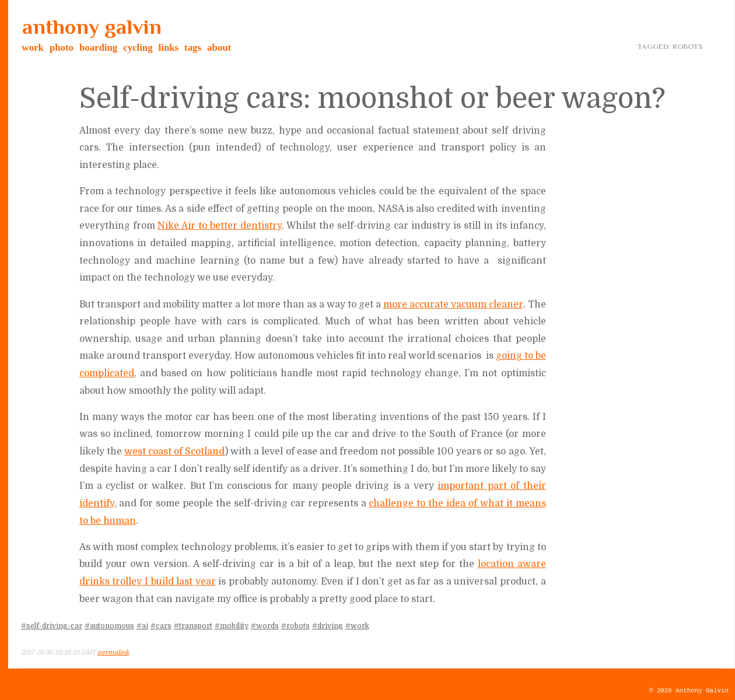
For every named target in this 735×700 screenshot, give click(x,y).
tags (193, 48)
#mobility (232, 626)
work (33, 48)
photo (62, 48)
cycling (138, 48)
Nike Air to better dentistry (220, 226)
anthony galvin (92, 27)
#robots (295, 626)
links (169, 48)
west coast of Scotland (174, 452)
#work (357, 626)
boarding (98, 48)
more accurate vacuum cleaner (453, 304)
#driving (328, 626)
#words (265, 626)
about (219, 48)
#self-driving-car (52, 626)
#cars (161, 626)
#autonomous (109, 626)
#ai (142, 626)
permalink (113, 652)
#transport (193, 626)
